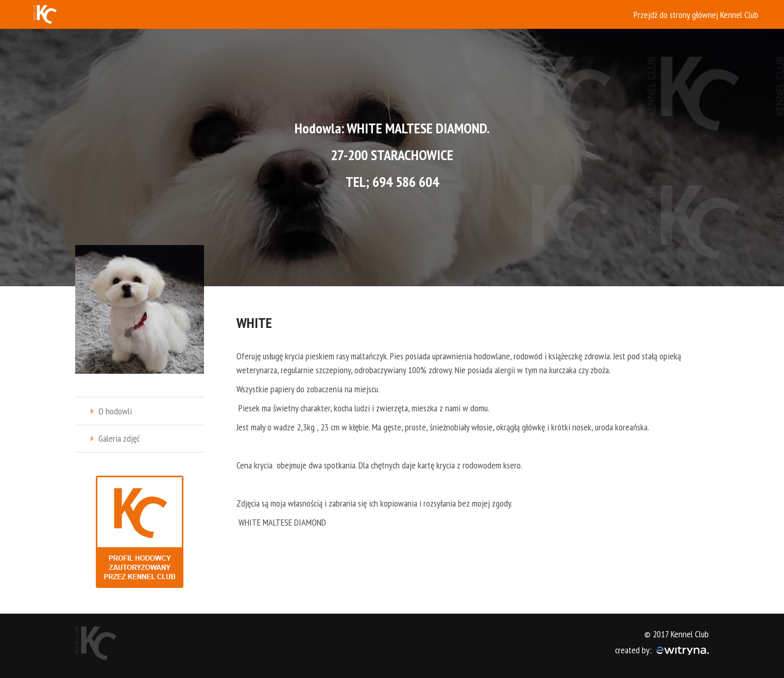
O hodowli (115, 411)
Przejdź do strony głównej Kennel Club (696, 15)
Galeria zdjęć (119, 438)
